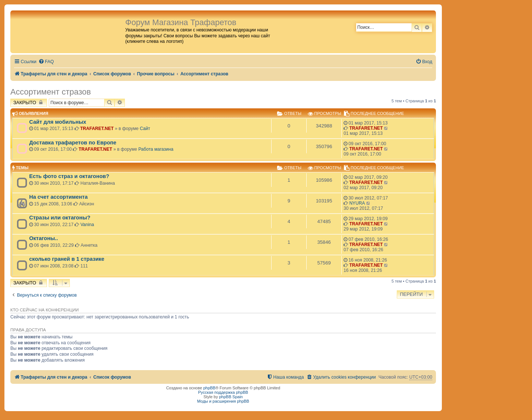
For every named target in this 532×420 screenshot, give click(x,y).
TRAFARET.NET (97, 129)
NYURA (357, 203)
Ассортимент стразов (51, 92)
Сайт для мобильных (58, 122)
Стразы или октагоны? (60, 218)
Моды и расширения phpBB (223, 401)
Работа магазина (156, 149)
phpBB (209, 388)
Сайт (145, 129)
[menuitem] (46, 62)
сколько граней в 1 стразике (67, 259)
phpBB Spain (231, 397)
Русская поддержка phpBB (223, 392)
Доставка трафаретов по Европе (73, 143)
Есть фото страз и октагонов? (69, 176)
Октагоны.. (44, 238)
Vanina (87, 225)
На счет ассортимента (58, 197)
